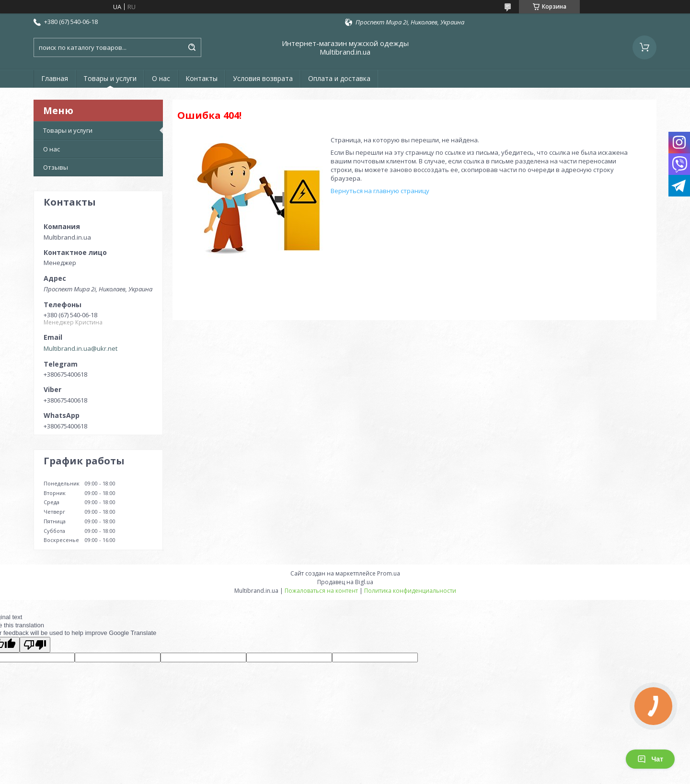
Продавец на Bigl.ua (345, 582)
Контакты (201, 78)
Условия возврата (263, 78)
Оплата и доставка (339, 78)
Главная (55, 78)
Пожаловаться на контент (321, 591)
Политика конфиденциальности (410, 591)
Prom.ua (389, 573)
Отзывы (56, 167)
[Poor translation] (35, 645)
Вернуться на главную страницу (380, 191)
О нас (161, 78)
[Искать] (192, 47)
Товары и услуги (110, 78)
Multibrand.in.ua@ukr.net (80, 348)
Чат (650, 759)
